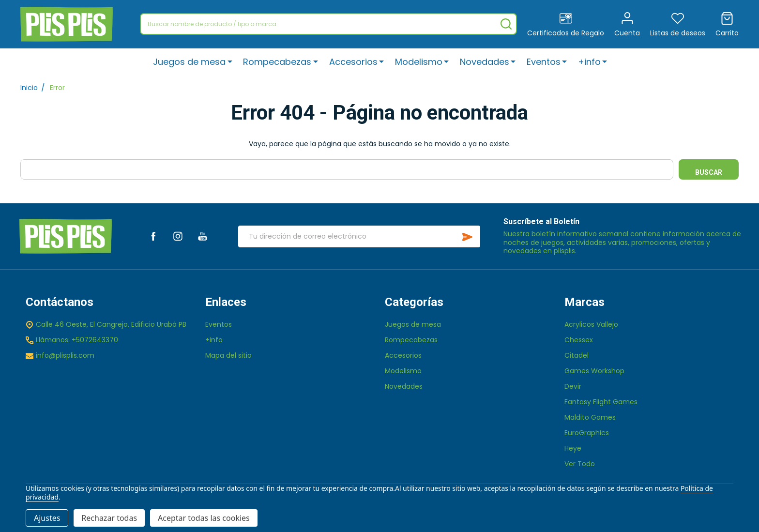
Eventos (544, 62)
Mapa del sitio (228, 355)
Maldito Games (590, 417)
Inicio (29, 88)
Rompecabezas (278, 62)
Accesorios (353, 62)
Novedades (485, 62)
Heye (573, 448)
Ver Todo (580, 464)
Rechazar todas (109, 518)
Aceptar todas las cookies (204, 518)
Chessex (579, 340)
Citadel (577, 355)
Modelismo (419, 62)
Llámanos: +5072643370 (77, 340)
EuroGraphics (587, 433)
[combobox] (328, 24)
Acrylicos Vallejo (591, 324)
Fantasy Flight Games (601, 402)
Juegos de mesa (190, 62)
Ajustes (47, 518)
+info (589, 62)
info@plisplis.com (65, 355)
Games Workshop (594, 371)
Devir (573, 386)
